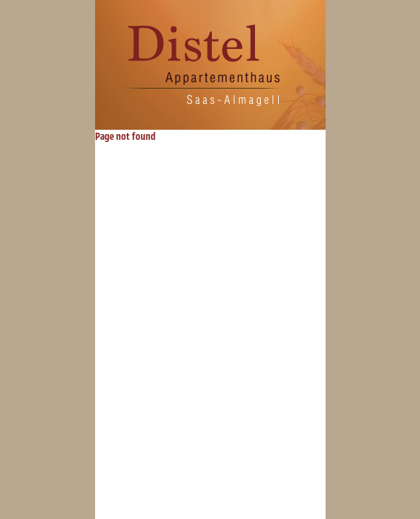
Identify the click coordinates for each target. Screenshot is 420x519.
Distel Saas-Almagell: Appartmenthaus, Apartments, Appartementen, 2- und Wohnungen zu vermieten (205, 65)
